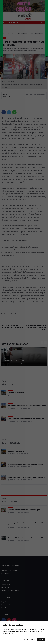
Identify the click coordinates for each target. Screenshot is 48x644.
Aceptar (41, 639)
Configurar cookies (29, 639)
